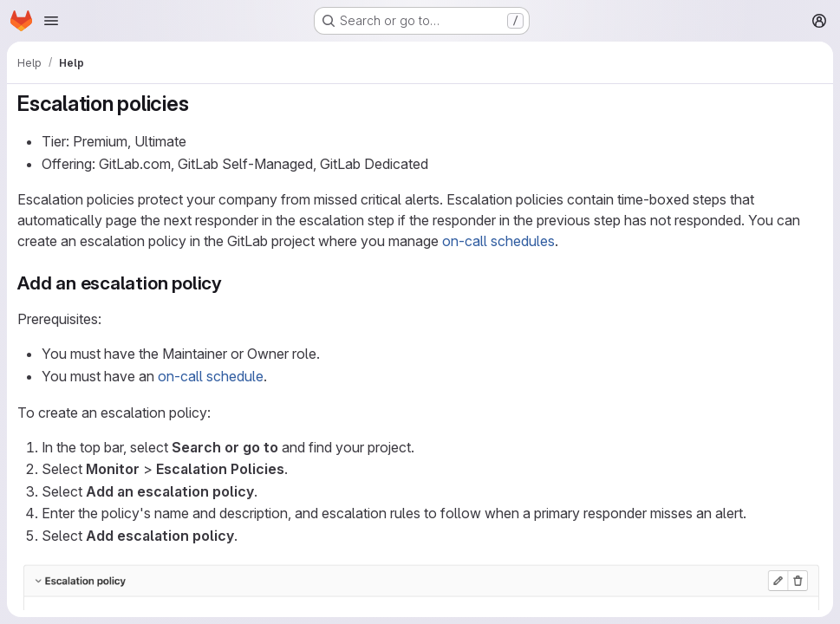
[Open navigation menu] (51, 21)
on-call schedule (211, 376)
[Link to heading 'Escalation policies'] (199, 104)
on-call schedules (498, 241)
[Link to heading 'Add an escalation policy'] (232, 283)
